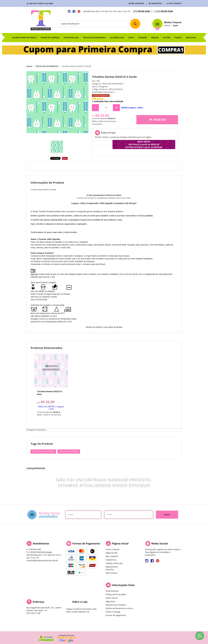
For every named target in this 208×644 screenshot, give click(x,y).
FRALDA (155, 38)
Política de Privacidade (116, 594)
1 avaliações (98, 101)
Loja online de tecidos (113, 327)
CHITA (131, 38)
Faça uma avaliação (114, 101)
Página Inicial (120, 543)
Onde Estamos (112, 591)
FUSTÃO (167, 38)
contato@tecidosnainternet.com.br (42, 560)
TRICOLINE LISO (71, 38)
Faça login (49, 3)
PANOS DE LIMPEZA (50, 38)
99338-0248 (142, 11)
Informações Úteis (123, 585)
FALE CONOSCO (175, 3)
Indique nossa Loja (114, 563)
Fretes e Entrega (113, 612)
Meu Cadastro (112, 556)
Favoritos (110, 569)
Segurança (110, 601)
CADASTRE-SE (156, 3)
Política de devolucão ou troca (119, 608)
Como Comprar (112, 549)
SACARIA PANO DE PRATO (24, 38)
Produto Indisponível (51, 370)
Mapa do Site (111, 553)
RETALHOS (191, 38)
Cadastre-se (111, 560)
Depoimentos (112, 567)
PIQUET (178, 38)
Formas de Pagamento (116, 615)
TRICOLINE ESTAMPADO (94, 38)
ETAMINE (143, 38)
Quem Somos (112, 598)
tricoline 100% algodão (43, 451)
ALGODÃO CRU (117, 38)
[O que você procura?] (135, 24)
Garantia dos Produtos (116, 605)
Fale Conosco (111, 573)
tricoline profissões (69, 451)
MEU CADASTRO (137, 3)
